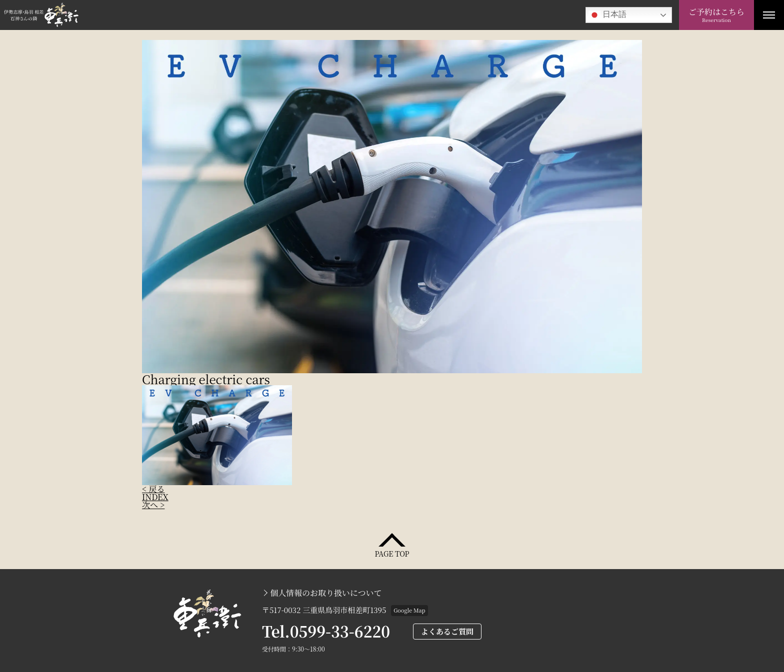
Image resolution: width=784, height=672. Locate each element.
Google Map (409, 610)
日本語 (607, 15)
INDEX (155, 497)
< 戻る (153, 489)
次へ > (153, 505)
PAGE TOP (392, 553)
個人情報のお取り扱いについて (326, 593)
